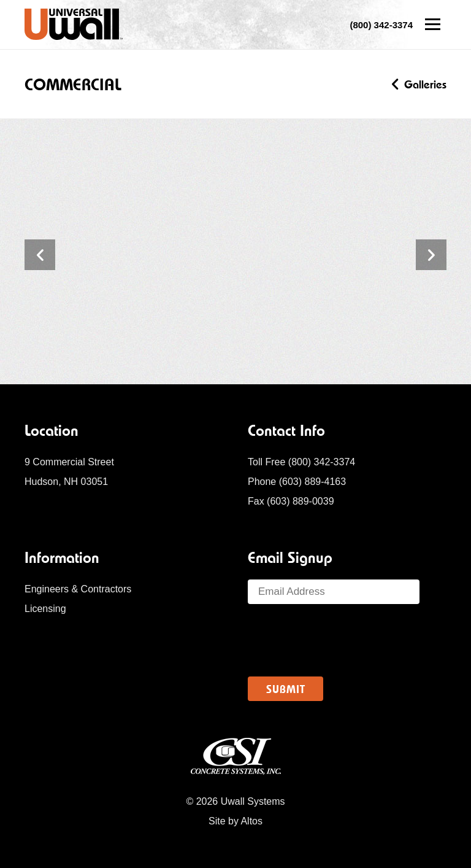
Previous (40, 255)
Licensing (45, 609)
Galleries (419, 84)
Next (431, 255)
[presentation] (341, 640)
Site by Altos (235, 821)
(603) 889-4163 (312, 482)
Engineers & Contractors (78, 589)
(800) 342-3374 (322, 462)
